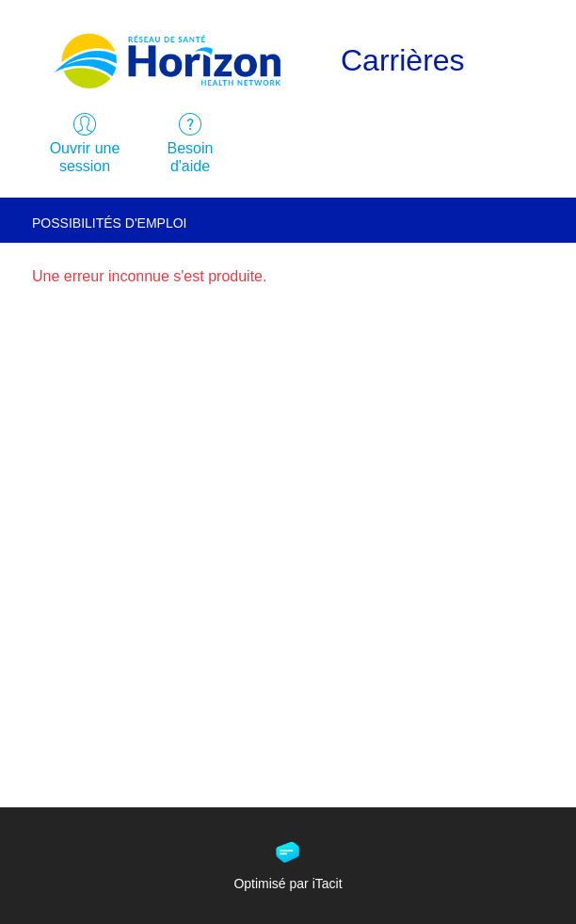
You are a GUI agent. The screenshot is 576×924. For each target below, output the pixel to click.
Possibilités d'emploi (110, 223)
